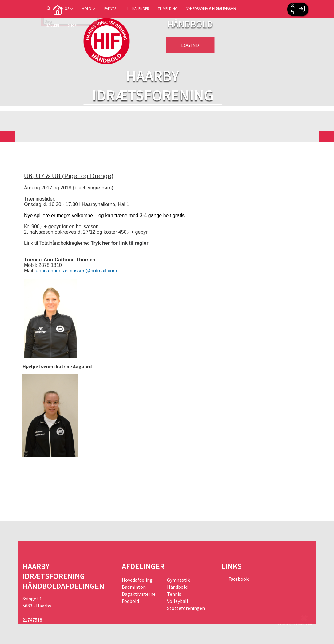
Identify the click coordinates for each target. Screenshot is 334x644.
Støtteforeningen (186, 608)
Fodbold (130, 601)
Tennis (174, 594)
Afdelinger (262, 9)
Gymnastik (178, 580)
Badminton (134, 587)
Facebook (238, 579)
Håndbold (177, 587)
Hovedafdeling (137, 580)
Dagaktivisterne (139, 594)
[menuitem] (32, 9)
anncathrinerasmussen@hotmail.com (76, 271)
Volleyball (178, 601)
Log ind (190, 45)
